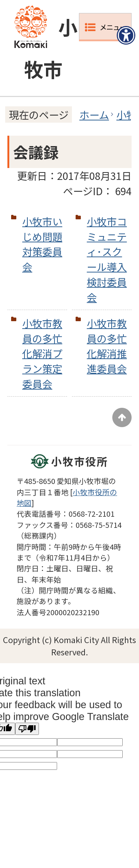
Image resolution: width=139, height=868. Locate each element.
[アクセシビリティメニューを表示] (126, 35)
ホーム (94, 114)
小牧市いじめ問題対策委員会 (42, 244)
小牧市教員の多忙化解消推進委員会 (107, 346)
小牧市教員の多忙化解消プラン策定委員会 (42, 353)
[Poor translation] (27, 729)
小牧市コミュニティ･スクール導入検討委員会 (107, 259)
